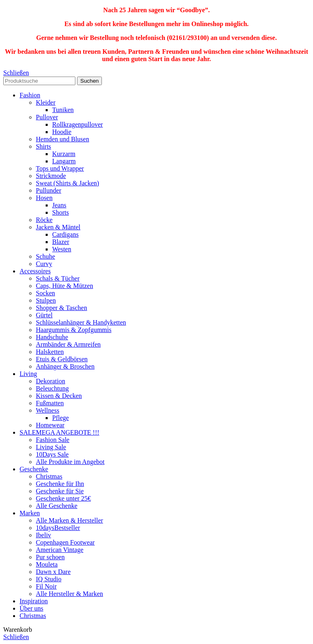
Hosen (44, 198)
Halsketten (50, 352)
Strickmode (51, 176)
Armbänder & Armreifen (68, 344)
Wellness (47, 410)
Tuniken (63, 110)
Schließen (16, 73)
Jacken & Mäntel (58, 227)
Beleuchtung (52, 388)
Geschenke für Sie (60, 491)
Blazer (61, 242)
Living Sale (51, 447)
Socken (45, 293)
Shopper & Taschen (62, 308)
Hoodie (62, 132)
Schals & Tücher (58, 278)
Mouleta (47, 564)
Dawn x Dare (53, 572)
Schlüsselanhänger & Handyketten (81, 322)
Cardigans (65, 234)
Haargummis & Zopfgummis (74, 330)
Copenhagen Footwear (65, 542)
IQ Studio (49, 579)
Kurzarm (64, 154)
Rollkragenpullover (77, 124)
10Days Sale (52, 454)
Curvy (44, 264)
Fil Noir (46, 586)
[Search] (39, 81)
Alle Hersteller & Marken (69, 594)
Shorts (61, 212)
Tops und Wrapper (60, 168)
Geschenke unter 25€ (63, 498)
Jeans (59, 205)
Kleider (46, 102)
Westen (62, 249)
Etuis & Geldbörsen (62, 359)
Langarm (64, 161)
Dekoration (51, 381)
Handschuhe (52, 337)
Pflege (61, 418)
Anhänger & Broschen (65, 366)
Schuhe (45, 256)
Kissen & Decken (59, 396)
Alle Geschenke (57, 506)
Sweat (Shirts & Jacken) (67, 183)
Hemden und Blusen (63, 139)
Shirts (43, 146)
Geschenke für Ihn (60, 484)
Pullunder (48, 190)
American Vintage (60, 550)
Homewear (50, 425)
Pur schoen (50, 557)
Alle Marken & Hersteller (69, 520)
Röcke (44, 220)
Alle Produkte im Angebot (70, 462)
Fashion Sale (53, 440)
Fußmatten (50, 403)
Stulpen (46, 300)
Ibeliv (43, 535)
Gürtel (44, 315)
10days (58, 528)
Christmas (49, 476)
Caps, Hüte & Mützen (64, 286)
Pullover (47, 117)
